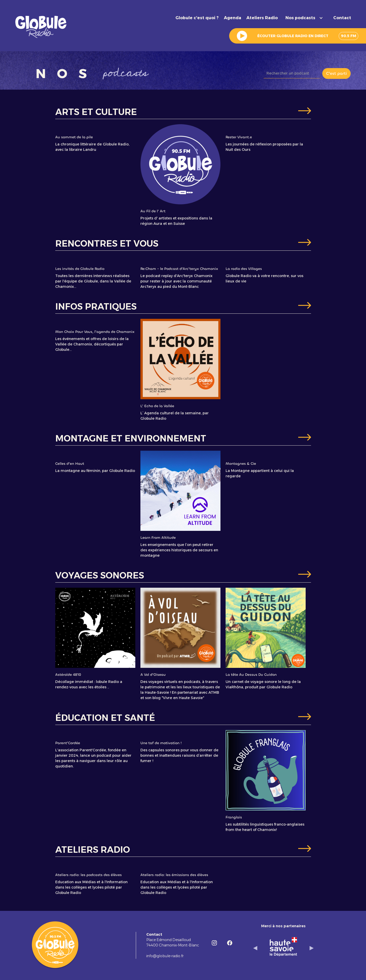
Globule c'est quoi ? (197, 18)
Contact (342, 18)
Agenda (232, 18)
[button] (306, 18)
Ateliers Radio (262, 18)
